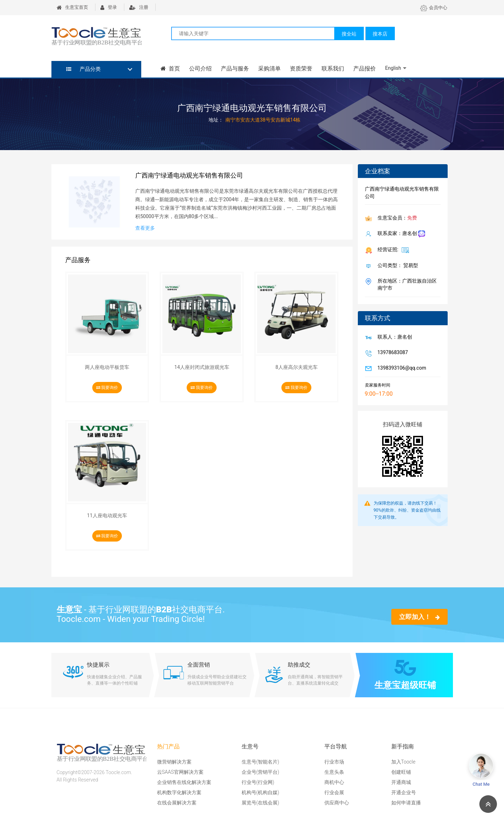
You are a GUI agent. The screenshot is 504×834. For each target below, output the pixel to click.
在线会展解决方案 (177, 803)
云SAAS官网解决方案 (180, 772)
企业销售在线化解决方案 (184, 782)
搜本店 (380, 34)
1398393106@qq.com (400, 369)
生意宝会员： (396, 218)
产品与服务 (235, 69)
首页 (170, 69)
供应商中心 (337, 803)
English (393, 68)
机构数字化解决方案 (179, 792)
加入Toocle (403, 762)
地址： (216, 120)
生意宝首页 (72, 7)
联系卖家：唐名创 (400, 234)
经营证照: (392, 250)
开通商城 (401, 782)
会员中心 (434, 8)
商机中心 (334, 782)
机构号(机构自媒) (260, 792)
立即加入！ (419, 617)
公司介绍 (200, 69)
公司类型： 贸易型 (396, 266)
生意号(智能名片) (260, 762)
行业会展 (334, 792)
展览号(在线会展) (260, 803)
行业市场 (334, 762)
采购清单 (269, 69)
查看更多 (145, 228)
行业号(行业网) (258, 782)
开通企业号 (404, 792)
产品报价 (365, 69)
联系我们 (333, 69)
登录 (109, 7)
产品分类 (84, 69)
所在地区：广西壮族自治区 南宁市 (406, 284)
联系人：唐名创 (393, 338)
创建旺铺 (401, 772)
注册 (139, 7)
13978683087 (391, 353)
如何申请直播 (406, 803)
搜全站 (349, 34)
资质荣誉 (301, 69)
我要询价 (107, 388)
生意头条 (334, 772)
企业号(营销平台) (260, 772)
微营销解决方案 (174, 762)
